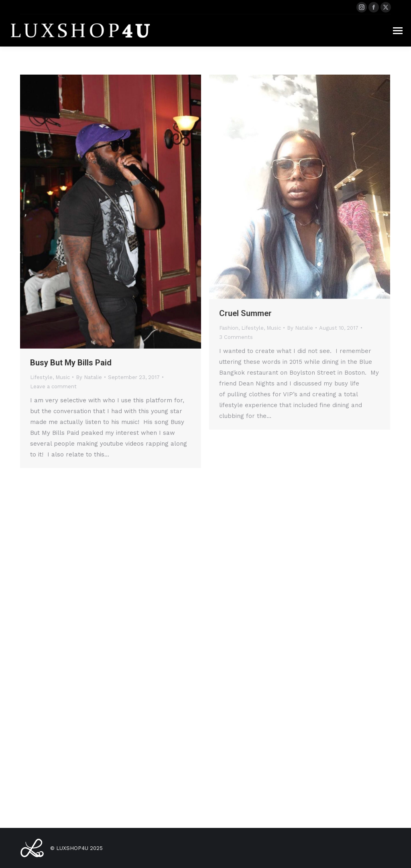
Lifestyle (41, 377)
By (89, 377)
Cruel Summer (245, 313)
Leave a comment (53, 386)
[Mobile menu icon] (398, 31)
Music (63, 377)
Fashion (229, 328)
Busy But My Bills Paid (71, 363)
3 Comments (236, 337)
